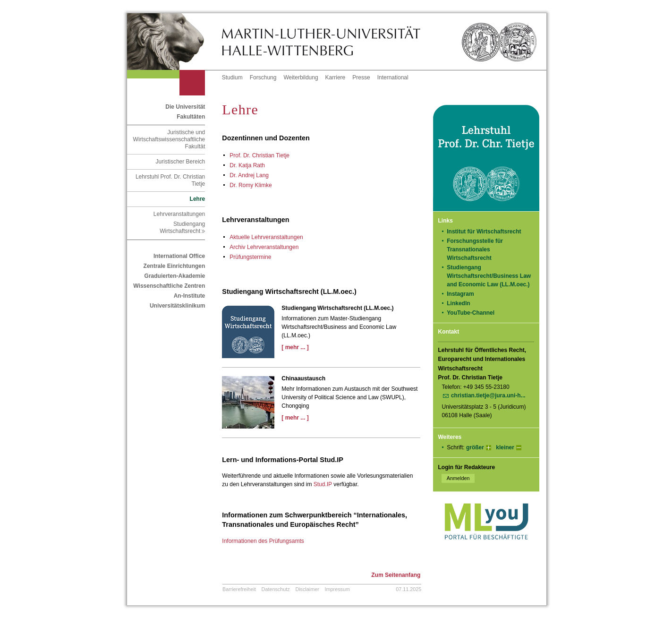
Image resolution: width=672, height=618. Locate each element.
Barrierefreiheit (239, 589)
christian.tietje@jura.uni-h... (488, 395)
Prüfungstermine (250, 257)
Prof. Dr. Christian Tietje (259, 155)
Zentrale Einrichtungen (174, 266)
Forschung (263, 77)
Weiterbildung (301, 77)
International (393, 77)
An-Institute (190, 296)
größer (475, 447)
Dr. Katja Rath (247, 165)
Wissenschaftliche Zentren (169, 286)
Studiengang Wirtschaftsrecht (182, 227)
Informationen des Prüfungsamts (263, 541)
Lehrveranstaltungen (179, 214)
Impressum (337, 589)
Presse (361, 77)
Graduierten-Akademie (175, 276)
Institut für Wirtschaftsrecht (484, 232)
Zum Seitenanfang (396, 575)
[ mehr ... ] (295, 347)
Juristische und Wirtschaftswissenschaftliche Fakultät (169, 139)
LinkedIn (462, 303)
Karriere (336, 77)
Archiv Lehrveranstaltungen (264, 247)
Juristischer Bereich (181, 162)
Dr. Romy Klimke (251, 185)
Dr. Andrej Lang (249, 175)
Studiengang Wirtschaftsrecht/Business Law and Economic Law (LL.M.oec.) (489, 276)
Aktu (266, 237)
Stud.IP (323, 484)
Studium (232, 77)
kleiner (505, 447)
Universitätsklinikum (177, 306)
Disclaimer (307, 589)
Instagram (464, 294)
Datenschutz (276, 589)
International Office (179, 256)
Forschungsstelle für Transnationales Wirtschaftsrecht (475, 249)
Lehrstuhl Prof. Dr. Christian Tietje (170, 180)
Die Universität (185, 107)
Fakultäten (191, 117)
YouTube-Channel (474, 313)
